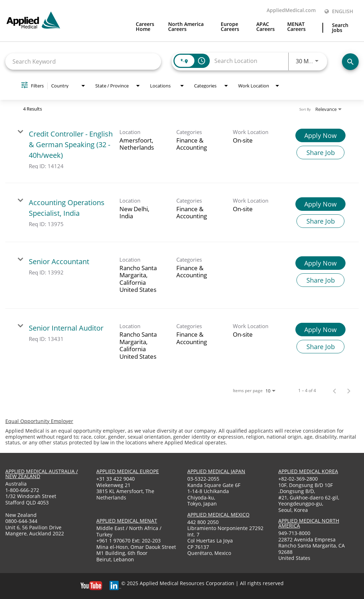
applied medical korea (308, 471)
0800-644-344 (21, 521)
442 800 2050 (203, 522)
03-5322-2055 (203, 479)
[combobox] (83, 61)
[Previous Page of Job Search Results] (334, 391)
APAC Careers (266, 27)
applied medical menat (127, 521)
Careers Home (145, 27)
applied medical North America (309, 523)
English (339, 11)
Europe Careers (230, 27)
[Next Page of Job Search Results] (349, 391)
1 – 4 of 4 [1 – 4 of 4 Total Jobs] (307, 391)
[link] (182, 149)
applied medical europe (128, 471)
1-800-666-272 (22, 490)
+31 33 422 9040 (116, 479)
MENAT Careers (296, 27)
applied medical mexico (218, 515)
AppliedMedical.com (291, 11)
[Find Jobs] (350, 62)
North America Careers (186, 27)
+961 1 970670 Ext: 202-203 (129, 541)
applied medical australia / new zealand (42, 474)
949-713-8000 (294, 533)
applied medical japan (216, 471)
